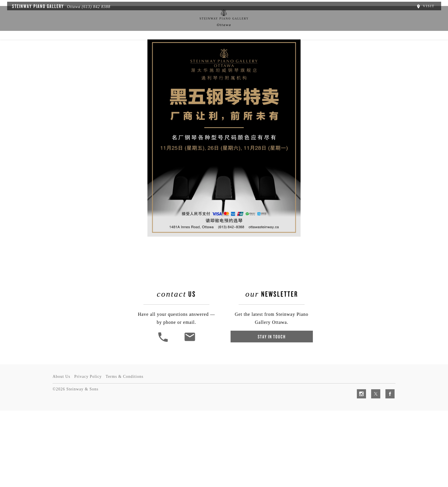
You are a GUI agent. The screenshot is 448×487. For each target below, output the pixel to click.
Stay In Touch (271, 421)
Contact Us (337, 48)
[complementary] (407, 456)
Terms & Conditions (128, 453)
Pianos (157, 48)
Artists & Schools (293, 48)
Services (252, 48)
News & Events (191, 48)
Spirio (131, 48)
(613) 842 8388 (93, 6)
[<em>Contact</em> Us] (191, 425)
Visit (429, 5)
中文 (225, 48)
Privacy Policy (90, 453)
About (106, 48)
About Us (61, 453)
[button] (165, 425)
